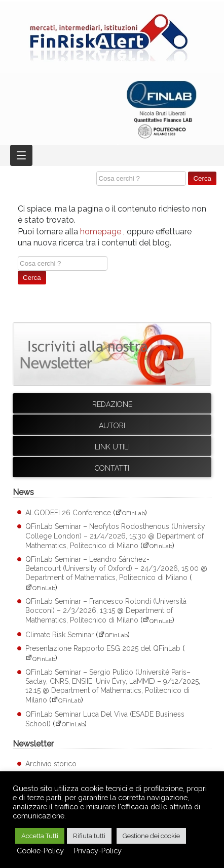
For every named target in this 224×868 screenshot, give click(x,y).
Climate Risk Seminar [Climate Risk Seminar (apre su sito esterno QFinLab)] (60, 635)
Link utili (112, 447)
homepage (101, 232)
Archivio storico (51, 764)
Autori (112, 426)
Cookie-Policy (40, 851)
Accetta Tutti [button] (40, 836)
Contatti (112, 468)
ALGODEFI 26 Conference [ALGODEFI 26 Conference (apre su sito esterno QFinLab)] (68, 513)
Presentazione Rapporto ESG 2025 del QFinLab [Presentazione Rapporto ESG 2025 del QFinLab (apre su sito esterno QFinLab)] (103, 648)
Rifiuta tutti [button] (89, 836)
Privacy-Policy (98, 851)
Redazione (112, 404)
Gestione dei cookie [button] (151, 836)
